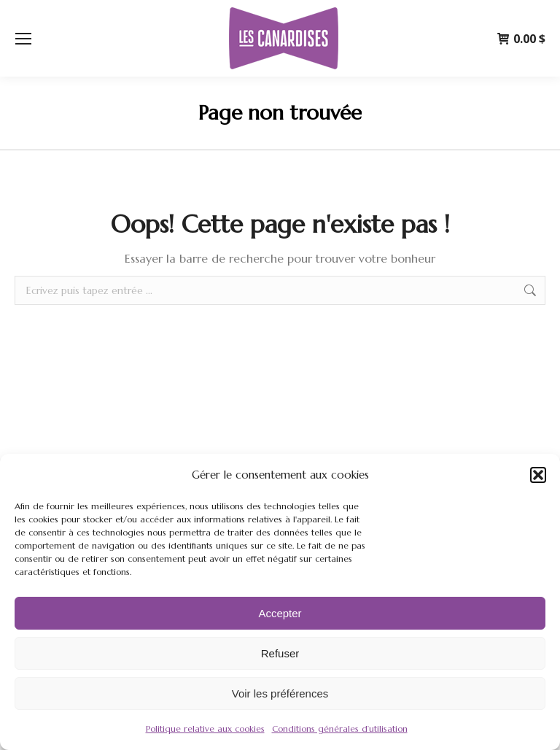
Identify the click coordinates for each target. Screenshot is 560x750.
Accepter (280, 613)
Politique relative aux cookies (205, 728)
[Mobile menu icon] (23, 39)
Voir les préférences (280, 693)
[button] (538, 475)
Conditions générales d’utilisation (340, 728)
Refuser (280, 653)
